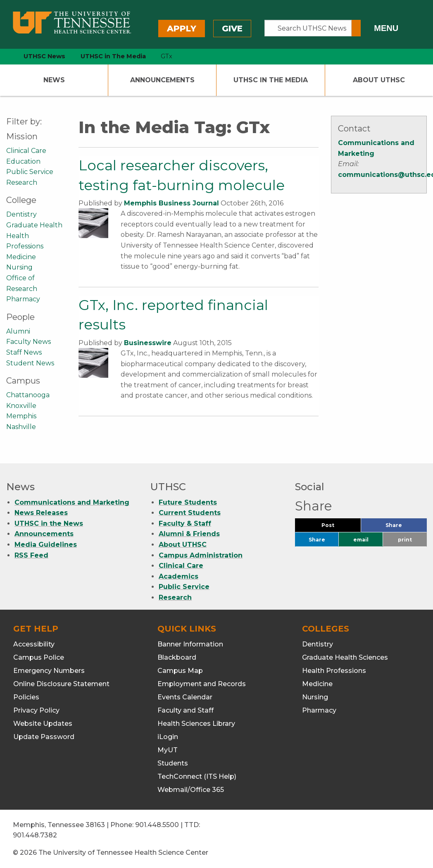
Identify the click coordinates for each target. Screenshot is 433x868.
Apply (182, 29)
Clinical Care (26, 151)
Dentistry (21, 214)
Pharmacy (23, 299)
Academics (178, 576)
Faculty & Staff (185, 523)
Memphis (21, 416)
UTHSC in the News (49, 523)
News (54, 80)
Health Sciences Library (196, 724)
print (405, 540)
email (361, 540)
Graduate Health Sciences (345, 657)
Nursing (19, 267)
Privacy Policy (36, 710)
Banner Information (190, 644)
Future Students (188, 502)
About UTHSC (379, 80)
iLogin (168, 737)
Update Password (44, 737)
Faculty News (29, 342)
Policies (26, 697)
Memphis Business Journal (171, 203)
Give (232, 29)
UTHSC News (44, 56)
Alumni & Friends (189, 534)
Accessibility (34, 644)
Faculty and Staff (186, 710)
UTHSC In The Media (271, 80)
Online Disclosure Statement (61, 684)
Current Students (190, 513)
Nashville (21, 427)
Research (22, 182)
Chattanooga (28, 395)
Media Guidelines (46, 545)
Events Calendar (185, 697)
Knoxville (21, 406)
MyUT (168, 750)
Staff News (24, 352)
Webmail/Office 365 (191, 790)
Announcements (162, 80)
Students (173, 763)
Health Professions (334, 671)
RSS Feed (31, 555)
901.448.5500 (157, 825)
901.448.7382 (35, 835)
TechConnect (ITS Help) (197, 776)
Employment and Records (202, 684)
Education (23, 161)
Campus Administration (201, 555)
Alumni (18, 331)
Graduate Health (34, 225)
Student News (30, 363)
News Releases (41, 513)
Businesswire (148, 343)
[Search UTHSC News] (308, 28)
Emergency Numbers (49, 671)
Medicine (21, 257)
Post (338, 527)
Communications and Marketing (72, 502)
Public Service (30, 172)
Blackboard (177, 657)
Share (406, 527)
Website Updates (43, 724)
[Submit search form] (356, 28)
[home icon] (4, 56)
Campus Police (39, 657)
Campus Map (180, 671)
